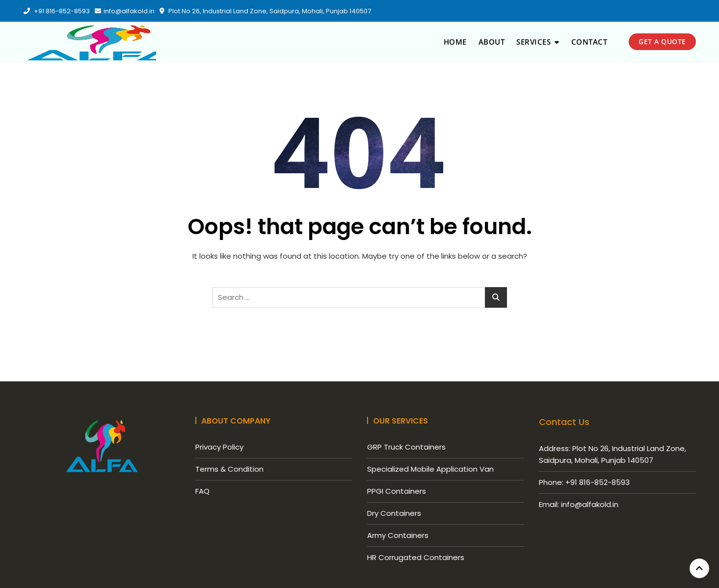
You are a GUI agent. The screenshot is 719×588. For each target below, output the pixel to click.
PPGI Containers (397, 491)
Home (455, 42)
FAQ (202, 491)
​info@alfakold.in (125, 11)
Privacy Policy (219, 447)
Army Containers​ (398, 535)
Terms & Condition (229, 469)
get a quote (662, 41)
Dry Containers (394, 513)
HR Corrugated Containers (416, 557)
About (492, 42)
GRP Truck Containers (406, 447)
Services (533, 42)
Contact (589, 42)
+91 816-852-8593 (57, 11)
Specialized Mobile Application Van (430, 469)
